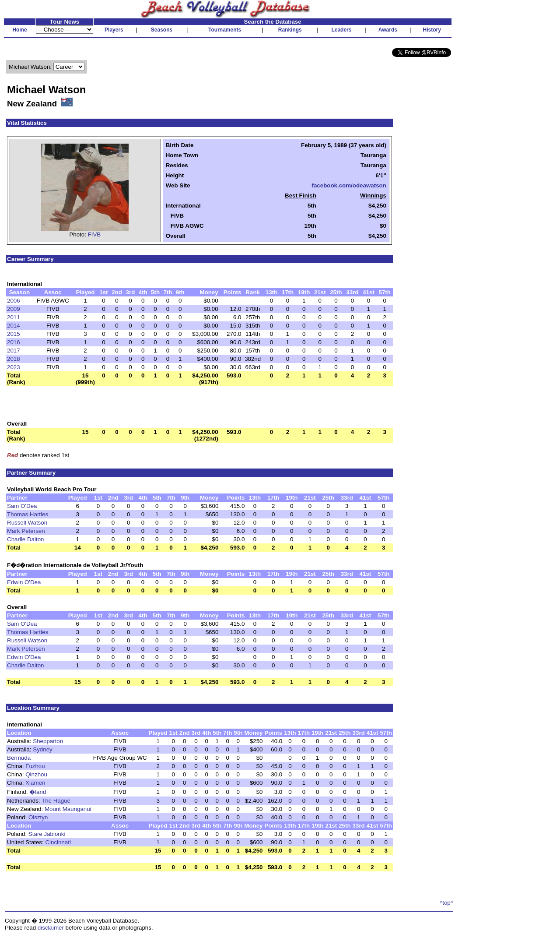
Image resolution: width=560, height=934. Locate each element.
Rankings (290, 30)
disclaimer (51, 928)
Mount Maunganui (68, 809)
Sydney (42, 749)
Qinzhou (36, 774)
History (432, 30)
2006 (14, 301)
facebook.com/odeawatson (349, 185)
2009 (14, 309)
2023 (14, 367)
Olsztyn (38, 817)
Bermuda (19, 758)
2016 (14, 342)
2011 (14, 317)
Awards (388, 30)
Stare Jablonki (47, 834)
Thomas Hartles (28, 514)
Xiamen (35, 783)
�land (38, 792)
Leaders (341, 30)
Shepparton (48, 741)
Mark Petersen (26, 531)
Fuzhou (35, 766)
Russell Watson (27, 523)
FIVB (94, 234)
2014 (14, 326)
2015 (14, 334)
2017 (14, 351)
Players (114, 30)
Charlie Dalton (25, 539)
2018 (14, 359)
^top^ (446, 903)
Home (19, 30)
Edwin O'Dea (24, 582)
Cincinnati (58, 842)
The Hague (56, 801)
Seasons (162, 30)
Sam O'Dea (22, 506)
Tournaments (225, 30)
